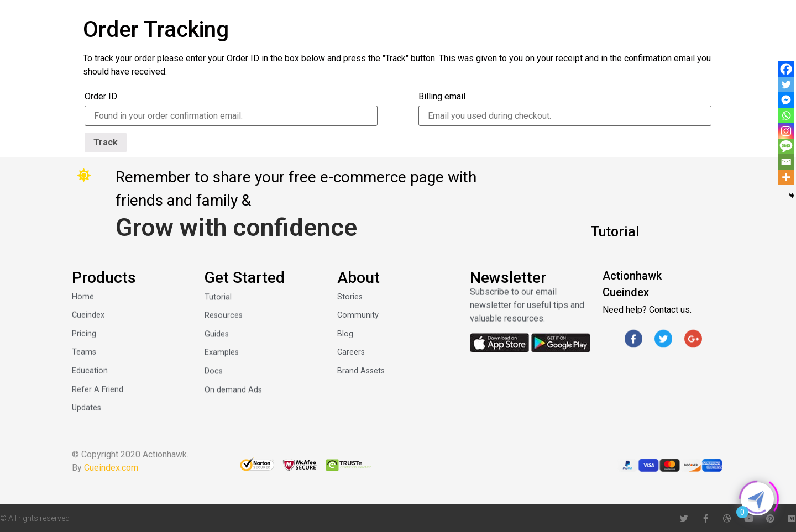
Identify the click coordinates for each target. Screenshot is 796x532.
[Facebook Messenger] (786, 100)
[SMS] (786, 146)
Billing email (442, 96)
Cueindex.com (111, 468)
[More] (786, 177)
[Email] (786, 162)
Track (106, 142)
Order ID (101, 96)
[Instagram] (786, 131)
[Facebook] (786, 69)
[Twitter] (786, 85)
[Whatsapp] (786, 115)
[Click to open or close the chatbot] (757, 499)
